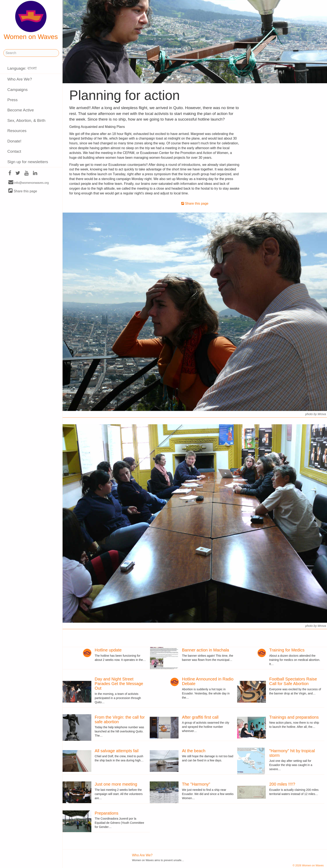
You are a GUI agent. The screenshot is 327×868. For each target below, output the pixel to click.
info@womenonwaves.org (29, 183)
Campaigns (17, 90)
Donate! (14, 141)
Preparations (106, 813)
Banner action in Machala (206, 650)
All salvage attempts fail (117, 751)
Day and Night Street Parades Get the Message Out (119, 684)
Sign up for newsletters (28, 162)
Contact (14, 151)
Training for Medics (287, 650)
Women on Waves (31, 21)
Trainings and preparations (294, 717)
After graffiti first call (200, 717)
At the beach (194, 751)
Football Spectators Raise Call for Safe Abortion (293, 681)
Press (12, 100)
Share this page (23, 191)
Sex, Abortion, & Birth (26, 120)
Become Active (21, 110)
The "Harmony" (196, 784)
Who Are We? (20, 79)
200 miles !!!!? (282, 784)
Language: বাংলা (22, 68)
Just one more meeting (116, 784)
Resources (17, 131)
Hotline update (108, 650)
